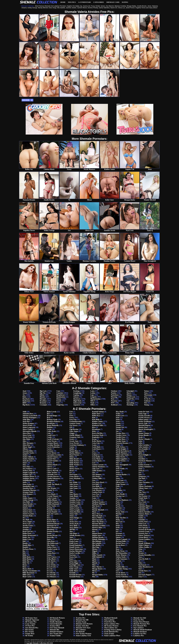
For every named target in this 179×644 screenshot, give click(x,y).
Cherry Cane (52, 469)
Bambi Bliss (27, 545)
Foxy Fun (73, 420)
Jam (71, 490)
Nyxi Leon (120, 480)
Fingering (60, 405)
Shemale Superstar (32, 620)
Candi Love (51, 435)
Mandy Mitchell (98, 510)
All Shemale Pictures (57, 618)
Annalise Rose (28, 488)
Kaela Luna (74, 541)
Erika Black (51, 559)
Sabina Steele (121, 557)
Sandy (118, 565)
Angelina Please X (29, 476)
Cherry (50, 467)
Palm (118, 486)
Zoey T (141, 577)
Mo (93, 573)
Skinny (129, 395)
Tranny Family (55, 636)
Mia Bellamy (97, 541)
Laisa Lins (96, 443)
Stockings (130, 405)
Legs (92, 395)
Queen (118, 537)
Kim (94, 418)
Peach (118, 506)
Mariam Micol (97, 524)
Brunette (43, 403)
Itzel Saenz (73, 475)
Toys (146, 397)
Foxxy (72, 418)
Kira (94, 427)
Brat (49, 418)
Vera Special (143, 528)
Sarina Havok (121, 575)
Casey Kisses (52, 453)
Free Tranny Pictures (84, 634)
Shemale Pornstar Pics (142, 624)
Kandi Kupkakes (76, 545)
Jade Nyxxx (74, 484)
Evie (71, 412)
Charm (50, 463)
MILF (93, 401)
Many (94, 512)
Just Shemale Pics (32, 628)
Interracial (77, 403)
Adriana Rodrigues (30, 418)
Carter (49, 449)
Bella (24, 555)
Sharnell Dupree (144, 425)
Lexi (94, 463)
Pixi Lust (119, 522)
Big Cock (43, 391)
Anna (25, 482)
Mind (94, 561)
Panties (114, 393)
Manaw (95, 508)
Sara (117, 571)
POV (113, 403)
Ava (24, 518)
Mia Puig (95, 547)
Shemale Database (56, 632)
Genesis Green (75, 423)
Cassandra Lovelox (54, 455)
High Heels (77, 401)
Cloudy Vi (51, 490)
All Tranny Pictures (111, 626)
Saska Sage (142, 414)
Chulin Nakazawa (53, 478)
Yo (139, 561)
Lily (94, 473)
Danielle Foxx (52, 510)
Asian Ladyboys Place (112, 636)
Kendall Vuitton (98, 412)
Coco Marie (51, 494)
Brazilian (43, 401)
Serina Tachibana (145, 421)
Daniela (50, 508)
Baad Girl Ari (28, 531)
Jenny (72, 516)
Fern (71, 416)
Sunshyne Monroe (145, 461)
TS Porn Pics (30, 626)
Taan (140, 469)
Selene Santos (143, 420)
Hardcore (77, 399)
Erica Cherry (52, 557)
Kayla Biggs (74, 563)
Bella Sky (26, 561)
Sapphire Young (122, 569)
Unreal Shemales (56, 624)
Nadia (118, 414)
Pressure (119, 533)
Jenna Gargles (75, 510)
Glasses (76, 397)
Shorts (129, 393)
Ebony (59, 399)
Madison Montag (98, 504)
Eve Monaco (51, 577)
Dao (48, 516)
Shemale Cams (113, 2)
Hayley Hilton (75, 453)
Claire (49, 486)
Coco (49, 492)
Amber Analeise (28, 459)
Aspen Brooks (28, 504)
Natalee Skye (120, 433)
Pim (117, 516)
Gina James (74, 431)
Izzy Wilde (73, 482)
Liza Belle (96, 486)
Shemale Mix (55, 630)
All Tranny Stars (31, 618)
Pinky (118, 520)
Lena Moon (96, 459)
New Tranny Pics (56, 634)
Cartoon (50, 451)
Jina (71, 531)
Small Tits (130, 399)
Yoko (140, 563)
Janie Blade (74, 496)
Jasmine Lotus (75, 502)
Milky (94, 553)
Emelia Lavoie (52, 549)
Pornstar (114, 401)
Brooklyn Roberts (53, 421)
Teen (146, 393)
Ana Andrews (28, 469)
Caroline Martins (53, 445)
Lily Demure (97, 475)
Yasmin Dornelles (145, 555)
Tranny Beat (30, 634)
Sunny (141, 457)
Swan (140, 463)
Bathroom (26, 401)
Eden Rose (51, 541)
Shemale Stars (55, 620)
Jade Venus (74, 488)
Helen (72, 457)
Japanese (77, 405)
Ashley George (28, 500)
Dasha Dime (51, 520)
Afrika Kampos (28, 423)
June (71, 537)
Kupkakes (96, 437)
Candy (49, 437)
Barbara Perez (28, 549)
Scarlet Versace (144, 418)
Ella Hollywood (53, 543)
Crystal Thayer (52, 496)
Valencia (141, 504)
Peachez (119, 508)
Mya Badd (120, 412)
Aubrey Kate (27, 510)
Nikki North (120, 457)
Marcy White (97, 518)
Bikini (42, 395)
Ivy (71, 480)
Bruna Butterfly (53, 425)
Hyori (72, 471)
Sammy (119, 561)
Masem (95, 530)
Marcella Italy (97, 516)
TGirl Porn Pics (110, 622)
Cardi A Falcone (53, 439)
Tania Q (141, 471)
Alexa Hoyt (27, 433)
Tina (140, 490)
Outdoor (114, 391)
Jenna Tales (74, 514)
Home (63, 2)
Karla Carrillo (75, 553)
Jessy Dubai (74, 528)
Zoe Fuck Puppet (145, 575)
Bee (24, 551)
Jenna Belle (74, 506)
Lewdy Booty (97, 461)
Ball (24, 541)
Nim (117, 463)
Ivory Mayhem (75, 478)
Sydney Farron (144, 465)
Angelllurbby (27, 480)
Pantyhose (115, 395)
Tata (140, 475)
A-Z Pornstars (85, 2)
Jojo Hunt (73, 533)
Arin (24, 496)
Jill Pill (72, 530)
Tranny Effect (55, 626)
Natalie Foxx (120, 437)
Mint (94, 565)
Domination (61, 397)
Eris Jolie (50, 563)
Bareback (26, 399)
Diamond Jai (52, 526)
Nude (92, 403)
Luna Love (96, 500)
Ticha (140, 484)
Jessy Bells (73, 526)
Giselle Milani (75, 435)
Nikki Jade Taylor (122, 455)
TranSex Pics (81, 618)
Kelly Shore (74, 571)
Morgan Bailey (98, 575)
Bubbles (50, 427)
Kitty (94, 431)
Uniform (147, 401)
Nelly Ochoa (120, 447)
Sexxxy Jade (143, 423)
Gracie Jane (74, 441)
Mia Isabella (97, 543)
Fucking (76, 391)
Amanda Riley (28, 451)
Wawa (141, 541)
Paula (118, 504)
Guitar (72, 447)
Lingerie (93, 397)
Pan (117, 488)
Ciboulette (51, 480)
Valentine (142, 510)
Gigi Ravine (74, 429)
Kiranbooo (96, 429)
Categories (99, 2)
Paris (118, 492)
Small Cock (131, 397)
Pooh (118, 528)
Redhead (114, 405)
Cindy (49, 482)
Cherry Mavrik (53, 471)
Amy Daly (26, 467)
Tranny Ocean (81, 622)
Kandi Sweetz (75, 547)
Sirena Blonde (144, 435)
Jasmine (72, 498)
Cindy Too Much (53, 484)
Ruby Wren (120, 551)
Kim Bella (96, 420)
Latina (93, 393)
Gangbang (77, 393)
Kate (71, 559)
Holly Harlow (74, 461)
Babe (24, 397)
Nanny (118, 423)
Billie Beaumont (28, 573)
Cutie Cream (52, 498)
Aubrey (25, 508)
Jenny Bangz (74, 518)
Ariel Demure (28, 494)
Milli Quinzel (97, 557)
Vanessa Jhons (144, 514)
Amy (24, 465)
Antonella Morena (29, 490)
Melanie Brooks (98, 537)
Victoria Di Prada (145, 530)
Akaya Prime (27, 425)
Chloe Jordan (52, 473)
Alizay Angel (27, 447)
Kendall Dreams (75, 575)
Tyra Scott (142, 502)
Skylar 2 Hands (144, 439)
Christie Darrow (53, 476)
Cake (49, 433)
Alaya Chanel (28, 429)
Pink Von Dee (121, 518)
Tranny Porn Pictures (141, 622)
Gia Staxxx (74, 425)
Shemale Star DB (82, 620)
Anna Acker (27, 484)
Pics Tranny (30, 632)
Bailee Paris (27, 533)
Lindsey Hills (97, 478)
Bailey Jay (26, 537)
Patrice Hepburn (122, 500)
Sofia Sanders (143, 447)
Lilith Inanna (97, 471)
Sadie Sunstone (121, 559)
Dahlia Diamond (53, 504)
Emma (49, 551)
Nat (117, 431)
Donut (49, 533)
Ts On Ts (147, 399)
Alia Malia (26, 439)
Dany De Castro (53, 514)
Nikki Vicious (121, 461)
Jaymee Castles (75, 504)
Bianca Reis (27, 569)
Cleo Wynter (52, 488)
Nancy (118, 421)
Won (140, 551)
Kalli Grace (74, 543)
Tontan (141, 494)
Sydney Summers (145, 467)
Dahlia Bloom (52, 500)
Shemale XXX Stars (83, 628)
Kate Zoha (73, 561)
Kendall (72, 573)
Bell (24, 553)
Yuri (140, 569)
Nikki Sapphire (121, 459)
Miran (94, 571)
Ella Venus (51, 545)
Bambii (25, 547)
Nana (118, 420)
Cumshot (60, 393)
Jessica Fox (74, 522)
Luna (94, 498)
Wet (146, 403)
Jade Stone (73, 486)
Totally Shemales (56, 622)
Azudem (26, 530)
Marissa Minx (97, 528)
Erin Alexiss (51, 561)
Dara (49, 518)
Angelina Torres (28, 478)
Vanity (141, 518)
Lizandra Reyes (98, 488)
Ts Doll (141, 500)
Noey (118, 471)
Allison (25, 449)
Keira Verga (74, 567)
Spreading (130, 403)
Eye (71, 414)
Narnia (118, 429)
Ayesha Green (28, 526)
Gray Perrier (74, 443)
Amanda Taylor (28, 453)
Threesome (148, 395)
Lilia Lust (96, 469)
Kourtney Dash (98, 435)
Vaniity (141, 516)
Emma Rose (51, 553)
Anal (24, 391)
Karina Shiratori (76, 551)
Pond (118, 526)
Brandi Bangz (52, 416)
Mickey (95, 549)
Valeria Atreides (144, 512)
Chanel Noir (51, 459)
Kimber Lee (96, 423)
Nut (117, 476)
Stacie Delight (143, 455)
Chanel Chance (52, 457)
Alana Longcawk (29, 427)
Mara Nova (96, 514)
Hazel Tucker (74, 455)
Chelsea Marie (52, 465)
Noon (118, 473)
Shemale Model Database (143, 630)
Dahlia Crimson (53, 502)
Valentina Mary (144, 506)
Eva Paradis (51, 575)
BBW (25, 403)
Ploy (117, 524)
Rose (118, 549)
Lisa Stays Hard (98, 482)
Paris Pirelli (120, 494)
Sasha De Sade (144, 412)
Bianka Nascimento (30, 571)
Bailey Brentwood (29, 535)
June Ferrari (74, 539)
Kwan (94, 439)
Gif (71, 427)
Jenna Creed (74, 508)
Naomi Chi (120, 427)
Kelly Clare (74, 569)
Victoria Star (143, 533)
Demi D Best (52, 522)
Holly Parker (74, 463)
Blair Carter (27, 577)
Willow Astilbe (144, 547)
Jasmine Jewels (75, 500)
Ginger (72, 433)
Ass (24, 395)
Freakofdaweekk (76, 421)
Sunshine (142, 459)
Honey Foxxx (74, 469)
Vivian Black (143, 537)
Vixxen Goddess (144, 539)
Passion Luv (120, 496)
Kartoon (73, 555)
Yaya (140, 557)
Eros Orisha (51, 565)
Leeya (94, 453)
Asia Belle (26, 502)
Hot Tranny (29, 630)
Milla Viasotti (97, 555)
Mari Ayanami (97, 520)
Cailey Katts (51, 431)
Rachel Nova (120, 543)
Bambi (25, 543)
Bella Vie (26, 563)
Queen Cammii (121, 539)
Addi (24, 412)
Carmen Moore (53, 443)
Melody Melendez (99, 539)
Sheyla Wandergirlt (146, 429)
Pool (113, 399)
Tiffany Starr (143, 488)
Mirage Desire (97, 569)
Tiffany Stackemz (145, 486)
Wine (140, 549)
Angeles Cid (27, 475)
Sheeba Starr (143, 427)
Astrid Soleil (27, 506)
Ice (71, 473)
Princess (119, 535)
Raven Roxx (120, 545)
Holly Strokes (74, 465)
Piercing (114, 397)
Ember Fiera (52, 547)
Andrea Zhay (27, 471)
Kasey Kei (73, 557)
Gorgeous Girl (75, 437)
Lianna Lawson (98, 465)
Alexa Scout (27, 435)
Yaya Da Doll (143, 559)
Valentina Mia (144, 508)
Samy (118, 563)
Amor (25, 463)
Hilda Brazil (74, 459)
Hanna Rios (74, 451)
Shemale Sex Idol (140, 618)
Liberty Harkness (99, 467)
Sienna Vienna (144, 433)
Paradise (119, 490)
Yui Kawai (142, 565)
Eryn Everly (51, 567)
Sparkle (141, 451)
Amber (25, 455)
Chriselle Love (52, 475)
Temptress (142, 476)
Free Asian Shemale (57, 628)
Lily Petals (96, 476)
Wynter (141, 553)
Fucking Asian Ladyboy (113, 630)
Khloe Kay (96, 416)
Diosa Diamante (53, 528)
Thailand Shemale (111, 618)
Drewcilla (50, 537)
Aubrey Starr (28, 512)
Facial (59, 401)
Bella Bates (27, 557)
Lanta (94, 445)
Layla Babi (96, 447)
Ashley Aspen (28, 498)
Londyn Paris (97, 492)
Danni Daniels (52, 512)
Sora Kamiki (143, 449)
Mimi (94, 559)
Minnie (95, 563)
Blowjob (43, 399)
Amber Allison (28, 457)
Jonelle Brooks (75, 535)
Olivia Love (120, 482)
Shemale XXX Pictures (84, 624)
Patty (118, 502)
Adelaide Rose (28, 414)
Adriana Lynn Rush (30, 416)
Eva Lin (50, 571)
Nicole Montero (121, 453)
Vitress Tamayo (144, 535)
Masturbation (95, 399)
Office (93, 405)
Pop (117, 530)
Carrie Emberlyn (53, 447)
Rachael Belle (121, 541)
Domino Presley (53, 531)
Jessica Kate (74, 524)
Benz (24, 567)
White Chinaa (144, 545)
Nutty (118, 478)
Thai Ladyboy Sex (111, 628)
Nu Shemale (80, 632)
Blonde (42, 397)
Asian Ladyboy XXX (83, 636)
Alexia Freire (27, 437)
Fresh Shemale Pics (111, 632)
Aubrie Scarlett (28, 514)
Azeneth (26, 528)
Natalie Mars (121, 439)
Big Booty (26, 405)
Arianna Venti (28, 492)
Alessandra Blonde (29, 431)
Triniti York (143, 498)
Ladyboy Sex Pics (140, 634)
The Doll (142, 478)
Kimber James (97, 421)
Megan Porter (97, 533)
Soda (140, 441)
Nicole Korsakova (122, 451)
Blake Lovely (52, 412)
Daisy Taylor (52, 506)
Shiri (140, 431)
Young (146, 405)
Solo (128, 401)
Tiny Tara (142, 492)
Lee (93, 451)
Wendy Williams (144, 543)
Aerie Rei (26, 421)
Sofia (140, 443)
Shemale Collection (39, 643)
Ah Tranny (29, 636)
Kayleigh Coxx (75, 565)
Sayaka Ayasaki (144, 416)
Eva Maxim (51, 573)
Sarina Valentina (122, 577)
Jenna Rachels (75, 512)
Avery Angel (27, 522)
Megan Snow (97, 535)
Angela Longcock (29, 473)
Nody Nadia (120, 469)
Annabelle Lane (28, 486)
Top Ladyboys (139, 628)
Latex (92, 391)
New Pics (72, 2)
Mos (94, 577)
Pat (117, 498)
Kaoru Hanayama (76, 549)
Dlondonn (51, 530)
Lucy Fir (95, 496)
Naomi (118, 425)
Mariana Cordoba (99, 526)
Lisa (94, 480)
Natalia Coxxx (121, 435)
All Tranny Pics (31, 622)
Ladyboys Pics (139, 636)
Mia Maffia (96, 545)
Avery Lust (27, 524)
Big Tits (43, 393)
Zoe (140, 573)
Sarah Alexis (120, 573)
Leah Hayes (96, 449)
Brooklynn (51, 423)
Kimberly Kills (98, 425)
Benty (25, 565)
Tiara (140, 480)
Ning (118, 467)
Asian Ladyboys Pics (112, 624)
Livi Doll (95, 484)
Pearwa (119, 510)
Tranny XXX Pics (82, 626)
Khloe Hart (96, 414)
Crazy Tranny (30, 624)
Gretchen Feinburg (76, 445)
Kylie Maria (97, 441)
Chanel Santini (52, 461)
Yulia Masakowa (144, 567)
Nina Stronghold (122, 465)
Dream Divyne (52, 535)
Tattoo (146, 391)
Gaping (76, 395)
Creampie (43, 405)
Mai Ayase (96, 506)
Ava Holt (26, 520)
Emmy (49, 555)
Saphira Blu (120, 567)
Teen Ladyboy (109, 620)
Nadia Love (120, 416)
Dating (125, 2)
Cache (49, 429)
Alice (24, 441)
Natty (118, 445)
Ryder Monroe (121, 555)
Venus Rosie (143, 526)
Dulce (49, 539)
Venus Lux (142, 524)
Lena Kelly (96, 457)
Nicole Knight (121, 449)
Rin (117, 547)
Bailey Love (27, 539)
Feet (58, 403)
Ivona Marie (74, 476)
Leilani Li (96, 455)
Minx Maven (97, 567)
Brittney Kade (52, 420)
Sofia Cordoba (144, 445)
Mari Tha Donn (98, 522)
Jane (71, 492)
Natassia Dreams (122, 443)
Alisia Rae (26, 445)
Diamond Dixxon (53, 524)
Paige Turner (121, 484)
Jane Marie (74, 494)
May (94, 531)
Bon (48, 414)
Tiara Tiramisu (144, 482)
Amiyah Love (28, 461)
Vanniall (141, 520)
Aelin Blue (26, 420)
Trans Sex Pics (139, 620)
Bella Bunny (27, 559)
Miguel (95, 551)
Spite (140, 453)
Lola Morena (97, 490)
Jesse (71, 520)
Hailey (72, 449)
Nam (118, 418)
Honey (72, 467)
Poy (117, 531)
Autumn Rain (28, 516)
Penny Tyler (120, 512)
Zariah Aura (143, 571)
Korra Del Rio (97, 433)
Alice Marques (28, 443)
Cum (58, 391)
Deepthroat (61, 395)
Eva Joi (50, 569)
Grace (72, 439)
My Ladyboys (81, 630)
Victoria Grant (144, 531)
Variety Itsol (143, 522)
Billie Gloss (27, 575)
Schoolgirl (130, 391)
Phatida (119, 514)
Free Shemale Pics (140, 626)
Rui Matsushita (121, 553)
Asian (25, 393)
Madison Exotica (98, 502)
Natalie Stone (121, 441)
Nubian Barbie (121, 475)
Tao (140, 473)
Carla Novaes (52, 441)
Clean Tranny (109, 634)
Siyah (140, 437)
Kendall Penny (75, 577)
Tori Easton (143, 496)
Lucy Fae (96, 494)
